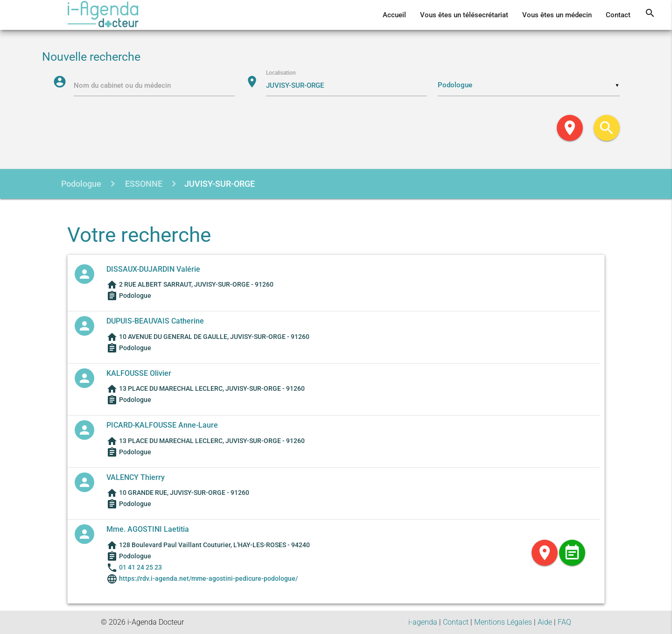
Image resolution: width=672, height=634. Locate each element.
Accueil (394, 15)
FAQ (564, 622)
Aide (545, 622)
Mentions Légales (503, 622)
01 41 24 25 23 (140, 567)
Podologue (81, 184)
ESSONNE (143, 184)
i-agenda (423, 622)
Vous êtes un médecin (557, 15)
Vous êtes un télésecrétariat (464, 15)
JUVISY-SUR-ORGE (220, 184)
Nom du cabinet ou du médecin (122, 85)
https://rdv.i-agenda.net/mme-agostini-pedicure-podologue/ (208, 578)
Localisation (281, 73)
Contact (618, 15)
